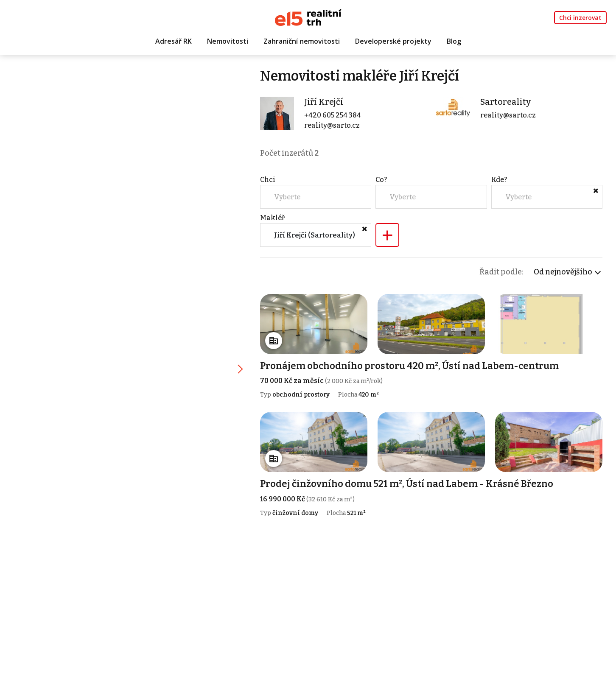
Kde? (499, 180)
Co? (381, 180)
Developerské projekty (393, 41)
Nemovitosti (228, 41)
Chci (268, 180)
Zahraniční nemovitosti (302, 41)
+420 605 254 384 (333, 115)
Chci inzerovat (580, 18)
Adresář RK (174, 41)
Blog (454, 41)
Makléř (272, 218)
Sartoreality (505, 102)
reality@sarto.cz (332, 125)
